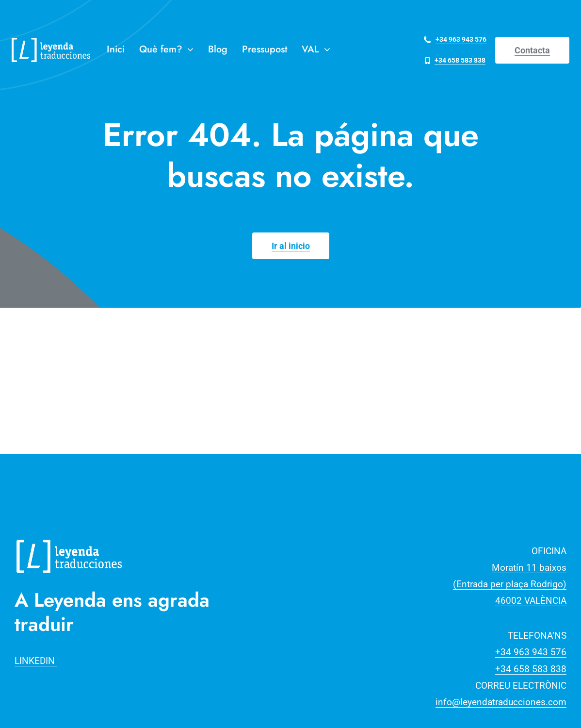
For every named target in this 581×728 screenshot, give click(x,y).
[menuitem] (316, 50)
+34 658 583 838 (531, 669)
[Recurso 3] (69, 538)
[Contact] (532, 50)
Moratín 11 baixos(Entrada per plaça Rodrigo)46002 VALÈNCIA (510, 584)
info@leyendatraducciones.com (501, 702)
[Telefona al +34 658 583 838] (455, 60)
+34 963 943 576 (531, 652)
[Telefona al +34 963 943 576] (455, 40)
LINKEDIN (36, 661)
